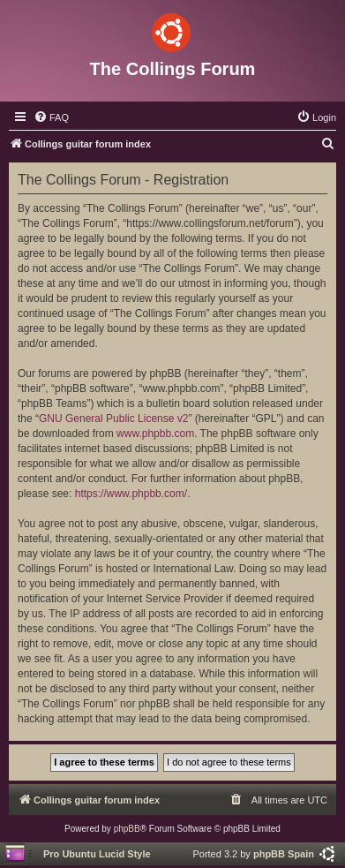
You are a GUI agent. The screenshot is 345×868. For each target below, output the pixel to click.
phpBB (127, 829)
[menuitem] (51, 117)
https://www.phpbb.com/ (131, 494)
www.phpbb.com (155, 434)
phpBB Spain (284, 854)
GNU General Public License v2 (113, 419)
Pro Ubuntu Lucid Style (97, 854)
